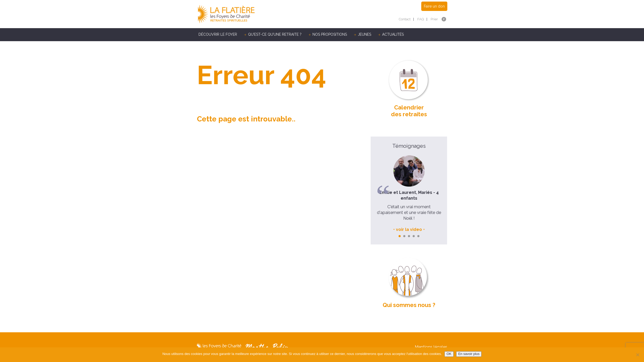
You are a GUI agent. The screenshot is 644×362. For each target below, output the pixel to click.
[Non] (637, 355)
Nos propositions (330, 34)
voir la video (409, 229)
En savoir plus (469, 354)
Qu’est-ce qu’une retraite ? (275, 34)
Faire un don (434, 6)
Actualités (393, 34)
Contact (405, 19)
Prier (434, 19)
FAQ (421, 19)
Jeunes (365, 34)
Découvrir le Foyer (218, 34)
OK (449, 354)
